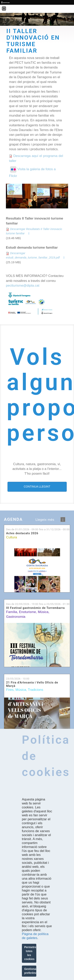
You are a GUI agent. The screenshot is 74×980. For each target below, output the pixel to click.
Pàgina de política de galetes (35, 936)
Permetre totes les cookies (30, 953)
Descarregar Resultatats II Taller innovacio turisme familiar (34, 231)
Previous (11, 196)
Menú (6, 6)
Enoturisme (27, 612)
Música (43, 612)
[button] (6, 19)
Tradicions (36, 690)
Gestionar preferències (30, 971)
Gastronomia (16, 617)
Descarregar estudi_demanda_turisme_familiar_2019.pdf (33, 255)
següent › (63, 519)
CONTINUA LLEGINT (37, 487)
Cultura (12, 537)
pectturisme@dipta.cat (23, 286)
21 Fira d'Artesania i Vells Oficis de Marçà (32, 684)
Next (63, 196)
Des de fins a (38, 529)
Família (12, 612)
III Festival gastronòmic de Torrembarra (35, 608)
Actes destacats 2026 (22, 533)
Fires (10, 690)
